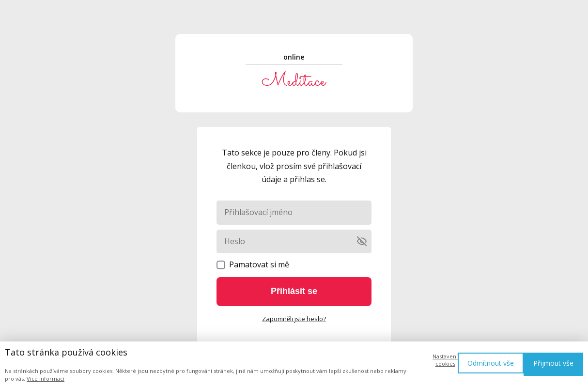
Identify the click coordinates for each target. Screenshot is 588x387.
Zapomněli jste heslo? (294, 319)
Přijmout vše (553, 363)
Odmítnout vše (491, 363)
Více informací (46, 379)
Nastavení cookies (445, 360)
